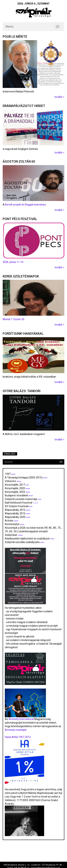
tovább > (59, 97)
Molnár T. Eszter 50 (13, 319)
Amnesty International (21, 719)
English (10, 454)
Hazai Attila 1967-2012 (18, 737)
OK (61, 462)
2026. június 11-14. (13, 262)
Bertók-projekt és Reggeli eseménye (25, 205)
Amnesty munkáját (16, 730)
